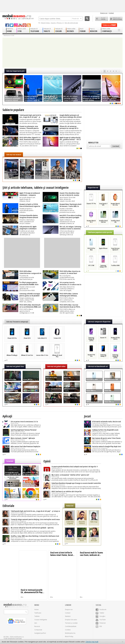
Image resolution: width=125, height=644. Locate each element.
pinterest (25, 25)
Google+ (101, 616)
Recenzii (37, 626)
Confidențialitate (71, 626)
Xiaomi (53, 23)
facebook (7, 25)
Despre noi (104, 13)
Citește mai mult (92, 642)
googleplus (16, 25)
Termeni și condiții (71, 623)
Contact (111, 13)
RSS (99, 626)
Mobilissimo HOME (9, 36)
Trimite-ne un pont (109, 25)
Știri (36, 623)
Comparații (38, 630)
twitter (12, 25)
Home (36, 610)
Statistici (68, 616)
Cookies (68, 630)
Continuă (116, 146)
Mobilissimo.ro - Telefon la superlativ (18, 17)
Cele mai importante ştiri (15, 71)
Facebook (101, 610)
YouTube (101, 620)
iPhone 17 (60, 23)
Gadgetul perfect (40, 633)
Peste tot (77, 19)
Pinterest (101, 623)
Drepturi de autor (71, 620)
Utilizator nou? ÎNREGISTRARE (116, 19)
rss (29, 25)
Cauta (87, 19)
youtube (20, 25)
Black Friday (46, 23)
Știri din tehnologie (71, 23)
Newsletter (93, 143)
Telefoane (38, 613)
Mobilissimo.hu (70, 633)
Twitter (100, 613)
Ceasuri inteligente (41, 620)
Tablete (37, 616)
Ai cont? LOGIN (102, 19)
